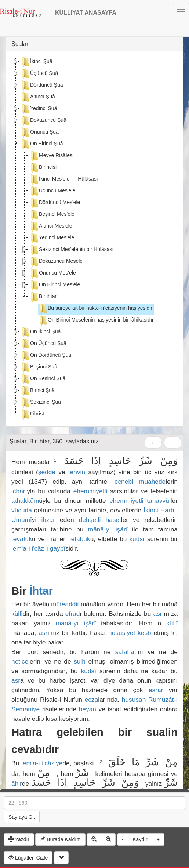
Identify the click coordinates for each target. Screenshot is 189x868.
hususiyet (122, 633)
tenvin (77, 472)
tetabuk (80, 539)
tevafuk (22, 539)
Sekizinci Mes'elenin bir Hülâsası (71, 250)
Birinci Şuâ (38, 391)
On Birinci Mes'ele (55, 285)
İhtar (41, 591)
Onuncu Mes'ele (53, 273)
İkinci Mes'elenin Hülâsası (64, 179)
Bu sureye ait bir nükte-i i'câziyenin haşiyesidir (95, 309)
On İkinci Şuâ (41, 332)
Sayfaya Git (22, 817)
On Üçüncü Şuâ (43, 344)
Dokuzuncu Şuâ (43, 121)
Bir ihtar (43, 297)
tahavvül (159, 501)
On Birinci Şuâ (42, 144)
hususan (134, 700)
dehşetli (90, 520)
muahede (152, 482)
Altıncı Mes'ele (51, 226)
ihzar (48, 520)
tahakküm (25, 501)
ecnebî (124, 482)
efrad (73, 614)
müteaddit (65, 604)
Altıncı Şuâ (38, 97)
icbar (18, 491)
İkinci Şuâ (37, 62)
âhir (17, 784)
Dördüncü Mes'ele (55, 203)
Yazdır (19, 839)
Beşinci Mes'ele (52, 215)
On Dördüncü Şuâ (46, 356)
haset (113, 520)
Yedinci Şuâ (39, 109)
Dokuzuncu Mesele (56, 262)
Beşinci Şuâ (39, 367)
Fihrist (32, 414)
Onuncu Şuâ (40, 132)
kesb (144, 633)
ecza (92, 700)
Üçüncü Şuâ (39, 74)
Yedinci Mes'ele (52, 238)
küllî (17, 614)
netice (20, 661)
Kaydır (140, 839)
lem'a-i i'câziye (42, 763)
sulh (80, 661)
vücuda (22, 510)
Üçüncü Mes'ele (52, 191)
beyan (88, 709)
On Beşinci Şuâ (43, 379)
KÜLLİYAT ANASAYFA (86, 13)
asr (158, 614)
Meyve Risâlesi (51, 156)
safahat (126, 652)
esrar (156, 690)
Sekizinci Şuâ (41, 403)
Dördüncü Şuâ (42, 86)
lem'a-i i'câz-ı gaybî (38, 548)
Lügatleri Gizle (28, 858)
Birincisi (43, 168)
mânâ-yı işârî (108, 529)
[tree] (94, 239)
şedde (47, 472)
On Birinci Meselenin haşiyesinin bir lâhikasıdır (96, 320)
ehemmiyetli (90, 491)
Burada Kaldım (60, 839)
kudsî (137, 539)
